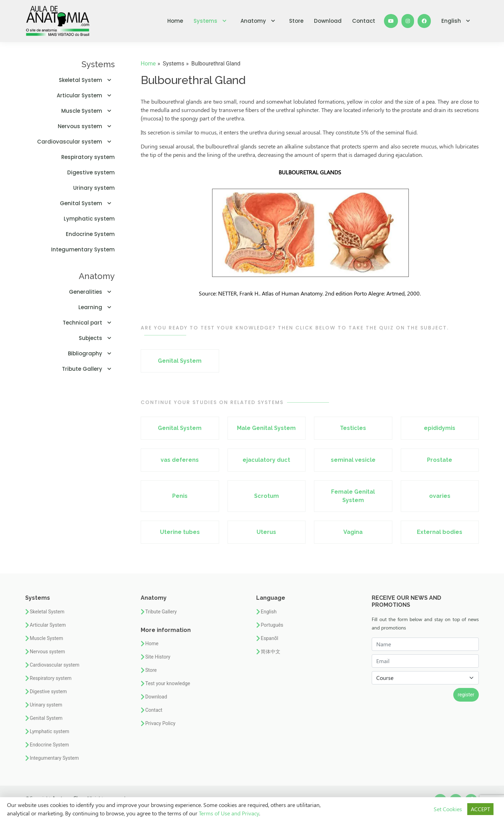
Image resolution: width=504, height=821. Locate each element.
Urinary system (94, 188)
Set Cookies (448, 809)
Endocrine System (90, 234)
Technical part (89, 323)
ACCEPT (480, 809)
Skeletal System (87, 80)
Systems (212, 21)
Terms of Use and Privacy (229, 813)
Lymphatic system (89, 219)
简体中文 (271, 652)
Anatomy (260, 21)
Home (175, 21)
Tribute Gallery (88, 369)
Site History (158, 657)
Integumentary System (83, 249)
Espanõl (269, 638)
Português (272, 625)
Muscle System (88, 111)
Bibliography (91, 353)
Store (296, 21)
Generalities (92, 292)
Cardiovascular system (76, 142)
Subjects (97, 338)
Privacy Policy (160, 723)
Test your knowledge (168, 683)
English (457, 21)
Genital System (87, 203)
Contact (364, 21)
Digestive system (91, 172)
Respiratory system (88, 157)
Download (328, 21)
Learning (97, 307)
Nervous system (86, 126)
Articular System (86, 95)
